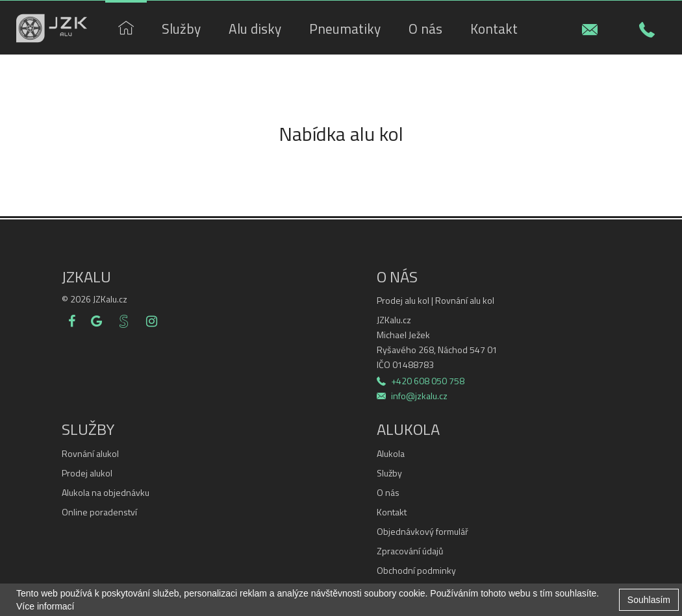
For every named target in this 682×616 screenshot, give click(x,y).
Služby (389, 473)
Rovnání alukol (90, 454)
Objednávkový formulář (423, 532)
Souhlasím (649, 600)
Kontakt (392, 512)
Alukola (391, 454)
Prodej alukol (87, 473)
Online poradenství (99, 512)
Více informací (45, 606)
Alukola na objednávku (106, 493)
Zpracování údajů (410, 551)
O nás (388, 493)
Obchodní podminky (416, 571)
